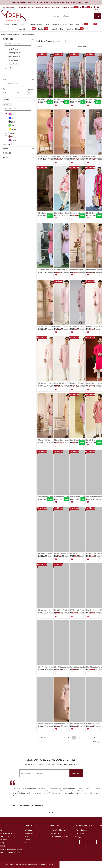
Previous (44, 738)
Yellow (12, 129)
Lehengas (23, 24)
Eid (94, 24)
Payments (4, 840)
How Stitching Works (8, 833)
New (7, 24)
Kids (65, 24)
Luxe (32, 29)
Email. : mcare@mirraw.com (10, 852)
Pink (11, 114)
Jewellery (57, 24)
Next (95, 742)
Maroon (13, 137)
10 (95, 738)
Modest (22, 29)
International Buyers (58, 830)
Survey (58, 7)
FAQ (2, 843)
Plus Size (69, 29)
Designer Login (56, 833)
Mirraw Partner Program (59, 836)
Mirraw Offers (80, 833)
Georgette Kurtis (14, 56)
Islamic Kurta (13, 60)
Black (12, 122)
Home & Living (57, 29)
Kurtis (48, 24)
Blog (27, 836)
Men (72, 24)
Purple (12, 140)
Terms (28, 840)
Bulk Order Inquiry (68, 7)
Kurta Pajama (13, 49)
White (12, 133)
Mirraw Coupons (81, 830)
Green (12, 125)
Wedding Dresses (15, 53)
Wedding (82, 24)
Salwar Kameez (36, 24)
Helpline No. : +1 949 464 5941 (11, 849)
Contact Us (29, 833)
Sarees (14, 24)
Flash (79, 29)
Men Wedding (13, 64)
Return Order (49, 7)
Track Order (39, 7)
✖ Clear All (7, 104)
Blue (11, 118)
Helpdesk (4, 846)
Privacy (28, 843)
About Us (29, 830)
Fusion (43, 29)
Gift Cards (85, 7)
